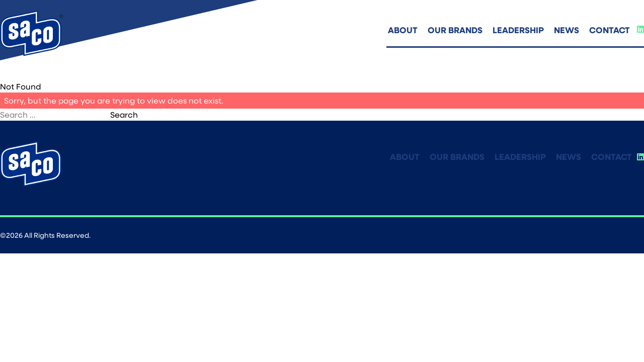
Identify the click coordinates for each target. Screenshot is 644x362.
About (403, 30)
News (567, 30)
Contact (610, 30)
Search (124, 114)
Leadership (518, 30)
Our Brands (455, 30)
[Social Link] (640, 29)
